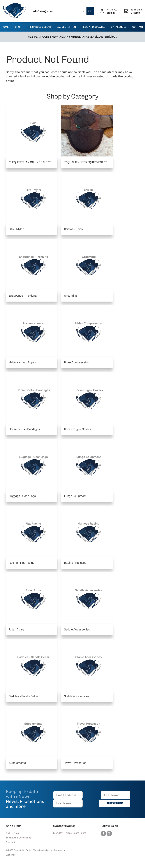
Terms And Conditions (19, 838)
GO (91, 11)
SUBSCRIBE (116, 804)
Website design (41, 851)
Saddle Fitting (66, 27)
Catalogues (12, 833)
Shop (18, 27)
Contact (10, 842)
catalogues (119, 27)
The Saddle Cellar (39, 27)
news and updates (93, 27)
